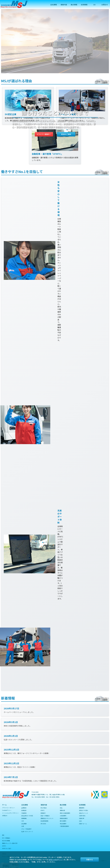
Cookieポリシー (7, 810)
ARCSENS (43, 824)
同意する (90, 860)
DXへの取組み (6, 838)
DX (94, 5)
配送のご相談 (66, 134)
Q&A (80, 821)
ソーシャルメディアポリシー (10, 813)
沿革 (23, 826)
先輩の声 (82, 818)
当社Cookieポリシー (56, 860)
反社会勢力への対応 (27, 816)
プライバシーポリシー (9, 808)
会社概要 (24, 824)
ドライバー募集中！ (44, 134)
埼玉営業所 (63, 824)
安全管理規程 (44, 821)
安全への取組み (45, 816)
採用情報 (84, 5)
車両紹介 (43, 813)
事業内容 (64, 5)
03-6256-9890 (40, 797)
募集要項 (82, 808)
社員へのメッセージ (27, 831)
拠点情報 (74, 5)
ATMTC (43, 810)
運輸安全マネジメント (47, 818)
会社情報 (54, 5)
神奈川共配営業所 (65, 813)
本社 (61, 808)
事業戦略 (24, 818)
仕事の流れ (82, 816)
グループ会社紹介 (26, 829)
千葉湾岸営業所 (64, 826)
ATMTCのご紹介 (7, 848)
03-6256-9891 (54, 797)
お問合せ (105, 5)
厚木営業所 (63, 821)
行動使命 (24, 813)
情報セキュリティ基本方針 (10, 843)
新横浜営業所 (64, 818)
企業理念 (24, 808)
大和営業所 (63, 816)
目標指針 (24, 810)
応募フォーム (83, 824)
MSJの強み (44, 808)
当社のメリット (84, 813)
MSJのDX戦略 (6, 841)
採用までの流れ (84, 810)
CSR (23, 821)
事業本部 (62, 810)
